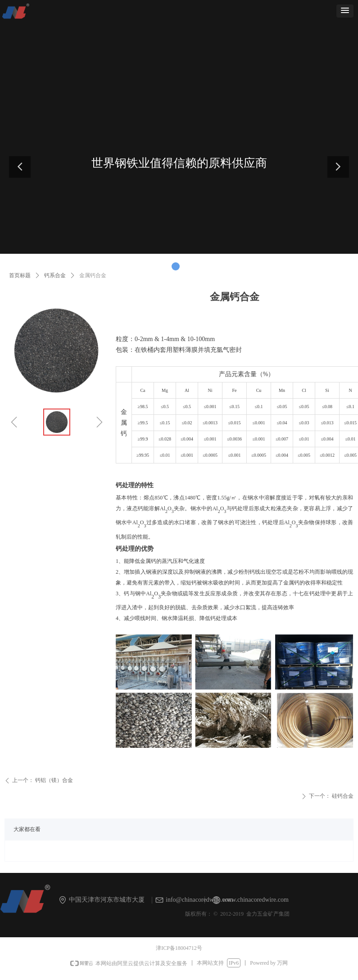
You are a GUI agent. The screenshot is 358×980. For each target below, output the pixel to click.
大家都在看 (27, 829)
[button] (345, 11)
